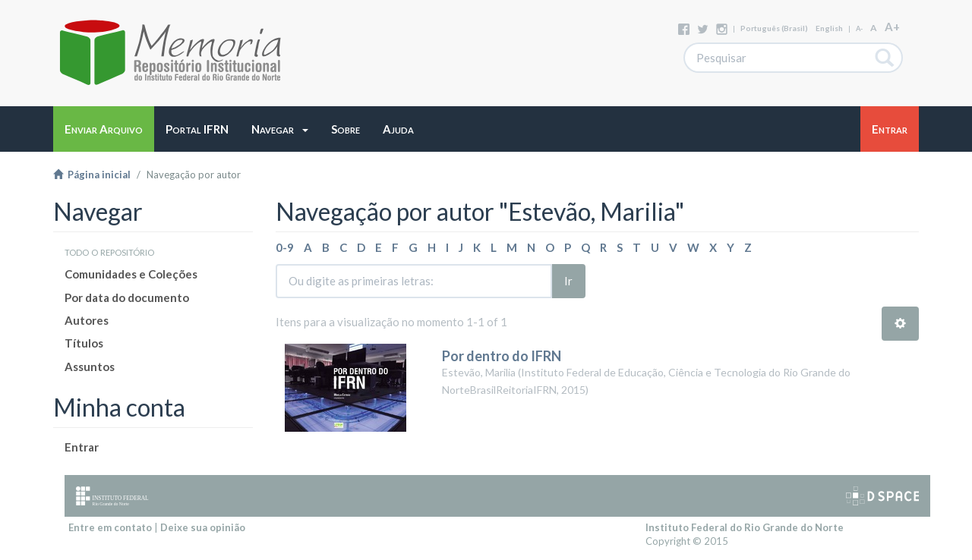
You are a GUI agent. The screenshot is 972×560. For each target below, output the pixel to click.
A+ (892, 27)
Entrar (82, 447)
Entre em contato (110, 527)
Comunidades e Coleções (131, 274)
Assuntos (90, 367)
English (829, 28)
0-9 (285, 247)
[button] (280, 129)
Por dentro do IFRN (502, 356)
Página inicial (92, 175)
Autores (87, 320)
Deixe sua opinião (203, 527)
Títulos (84, 343)
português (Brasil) (774, 28)
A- (859, 28)
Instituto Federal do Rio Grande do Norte (745, 527)
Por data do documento (127, 297)
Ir (568, 281)
